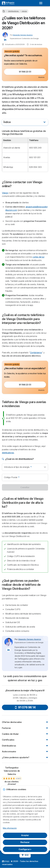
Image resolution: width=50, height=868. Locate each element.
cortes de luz (39, 257)
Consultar (25, 487)
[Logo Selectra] (8, 3)
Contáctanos (36, 353)
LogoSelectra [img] (6, 861)
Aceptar (25, 835)
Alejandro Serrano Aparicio (23, 35)
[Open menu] (42, 3)
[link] (12, 776)
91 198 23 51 (25, 72)
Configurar (25, 849)
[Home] (4, 11)
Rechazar (25, 842)
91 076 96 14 (25, 707)
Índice (7, 122)
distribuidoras (8, 453)
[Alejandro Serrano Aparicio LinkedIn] (5, 39)
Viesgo (5, 193)
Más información (10, 828)
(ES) (25, 855)
